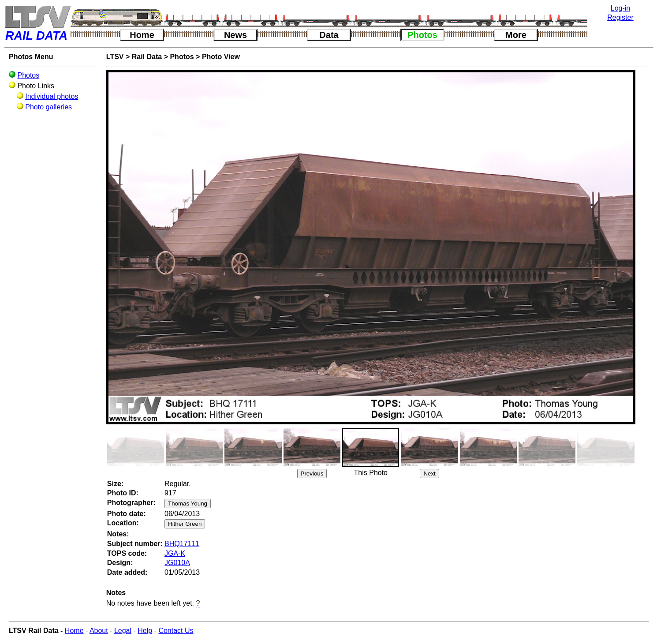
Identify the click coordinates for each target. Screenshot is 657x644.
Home (142, 35)
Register (620, 17)
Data (329, 35)
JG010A (177, 563)
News (235, 35)
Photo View (221, 57)
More (516, 35)
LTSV (115, 57)
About (99, 631)
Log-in (620, 8)
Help (145, 631)
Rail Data (147, 57)
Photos (422, 35)
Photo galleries (49, 107)
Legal (123, 631)
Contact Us (176, 631)
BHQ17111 (182, 544)
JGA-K (175, 553)
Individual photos (52, 96)
